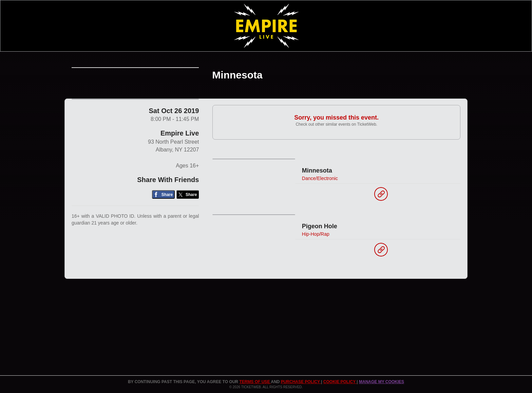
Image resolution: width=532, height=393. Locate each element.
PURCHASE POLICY (301, 382)
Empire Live (180, 186)
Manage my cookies (382, 382)
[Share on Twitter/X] (188, 247)
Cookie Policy (340, 382)
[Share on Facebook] (163, 247)
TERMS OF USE (255, 382)
